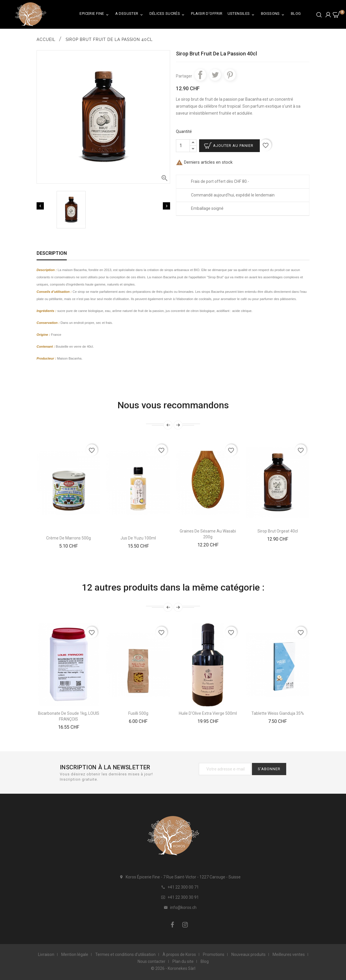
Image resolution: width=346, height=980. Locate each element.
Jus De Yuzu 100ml (138, 538)
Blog (296, 13)
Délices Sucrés (168, 15)
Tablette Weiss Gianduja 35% (278, 713)
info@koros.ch (183, 907)
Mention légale (75, 954)
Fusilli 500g (138, 713)
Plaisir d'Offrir (207, 13)
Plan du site (183, 961)
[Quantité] (183, 146)
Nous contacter (152, 961)
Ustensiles (242, 15)
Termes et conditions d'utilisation (125, 954)
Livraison (46, 954)
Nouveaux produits (248, 954)
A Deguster (130, 15)
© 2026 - (159, 968)
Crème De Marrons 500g (69, 538)
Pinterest (230, 75)
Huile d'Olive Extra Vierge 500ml (208, 713)
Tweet (215, 75)
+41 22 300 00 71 (183, 887)
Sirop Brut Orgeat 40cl (278, 531)
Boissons (273, 15)
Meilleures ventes (289, 954)
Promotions (214, 954)
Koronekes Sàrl (182, 968)
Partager (200, 75)
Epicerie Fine (95, 15)
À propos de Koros (179, 954)
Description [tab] (52, 253)
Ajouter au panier (233, 146)
